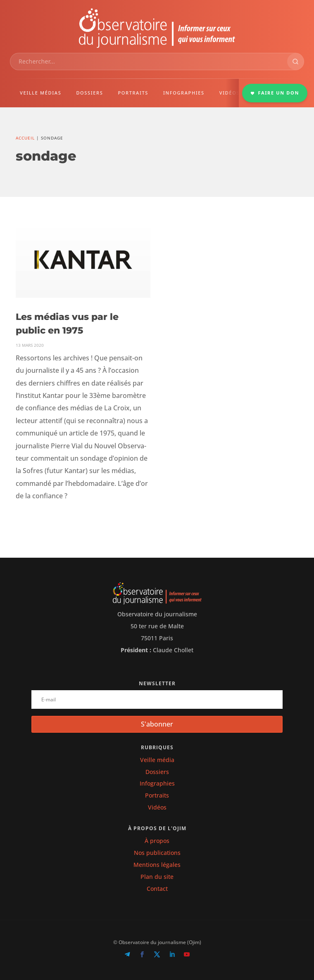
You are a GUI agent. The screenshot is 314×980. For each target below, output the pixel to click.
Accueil (25, 138)
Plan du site (157, 877)
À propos (157, 841)
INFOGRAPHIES (184, 93)
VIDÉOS (230, 93)
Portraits (157, 795)
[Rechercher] (295, 62)
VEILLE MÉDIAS (40, 93)
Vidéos (157, 807)
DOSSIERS (89, 93)
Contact (157, 889)
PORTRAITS (133, 93)
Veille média (157, 760)
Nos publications (157, 853)
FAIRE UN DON (275, 93)
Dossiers (157, 772)
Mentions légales (157, 865)
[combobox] (149, 62)
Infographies (157, 783)
